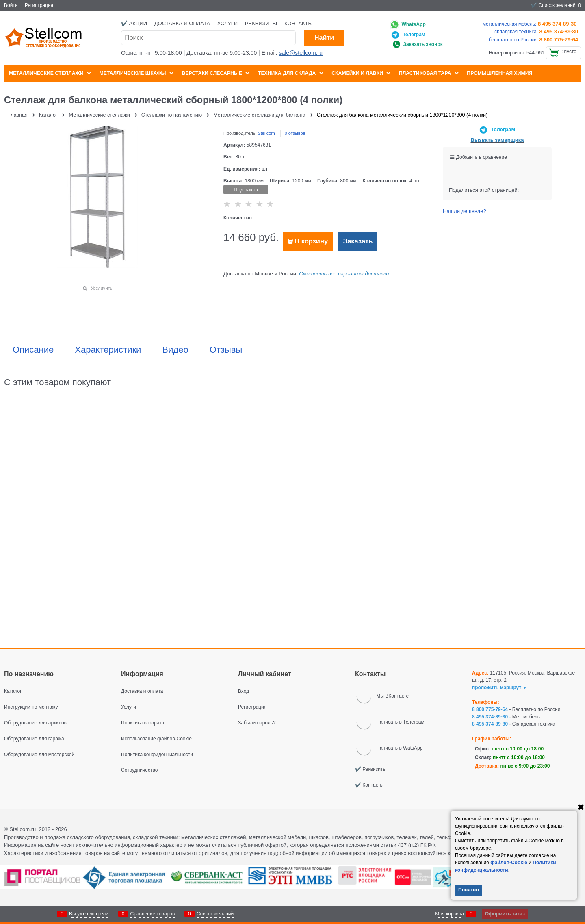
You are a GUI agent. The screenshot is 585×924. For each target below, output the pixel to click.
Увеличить (101, 288)
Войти (11, 5)
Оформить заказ (505, 914)
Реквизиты (261, 23)
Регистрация (39, 5)
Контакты (299, 23)
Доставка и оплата (182, 23)
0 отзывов (295, 133)
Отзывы (226, 350)
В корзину (311, 241)
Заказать (358, 241)
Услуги (227, 23)
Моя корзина (450, 914)
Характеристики (108, 350)
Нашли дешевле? (465, 211)
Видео (175, 350)
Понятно (469, 890)
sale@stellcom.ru (301, 53)
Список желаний (215, 914)
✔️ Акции (134, 23)
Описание (33, 350)
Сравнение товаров (153, 914)
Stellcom (266, 133)
